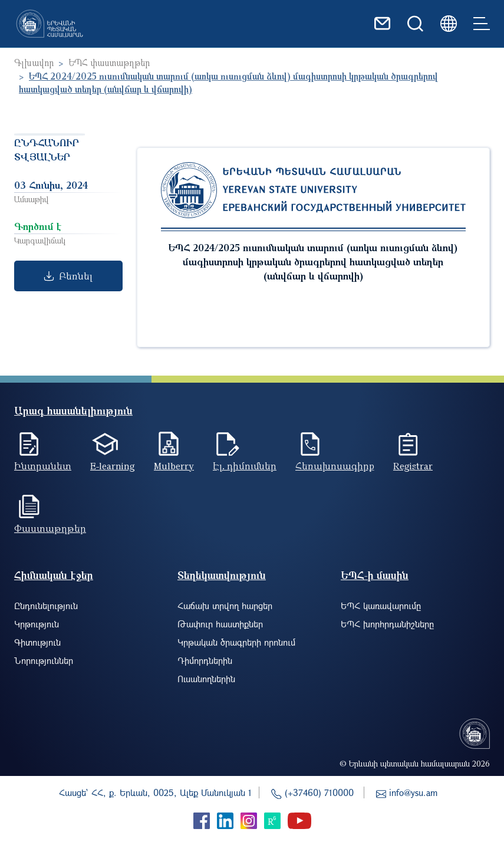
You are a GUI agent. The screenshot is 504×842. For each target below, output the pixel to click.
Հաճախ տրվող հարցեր (225, 606)
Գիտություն (37, 642)
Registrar (413, 466)
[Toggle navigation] (482, 24)
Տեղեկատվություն (222, 575)
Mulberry (174, 466)
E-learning (113, 466)
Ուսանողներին (206, 679)
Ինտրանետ (43, 466)
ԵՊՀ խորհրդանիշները (387, 624)
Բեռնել (68, 276)
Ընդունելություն (46, 606)
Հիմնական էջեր (54, 575)
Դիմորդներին (205, 660)
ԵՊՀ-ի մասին (375, 575)
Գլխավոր (34, 63)
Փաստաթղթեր (50, 528)
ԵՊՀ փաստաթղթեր (109, 63)
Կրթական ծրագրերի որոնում (236, 642)
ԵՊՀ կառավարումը (381, 606)
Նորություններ (44, 660)
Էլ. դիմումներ (245, 466)
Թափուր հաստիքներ (220, 624)
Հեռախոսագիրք (335, 466)
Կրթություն (37, 624)
